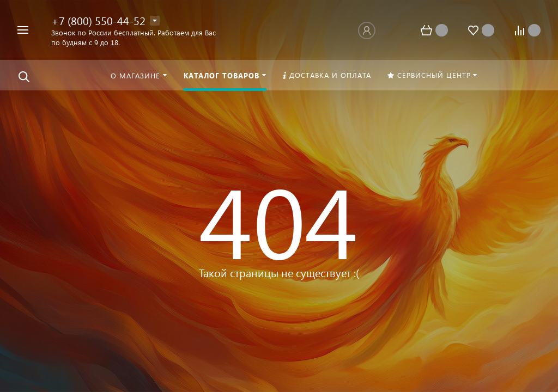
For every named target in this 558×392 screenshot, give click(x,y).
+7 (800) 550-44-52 (98, 20)
